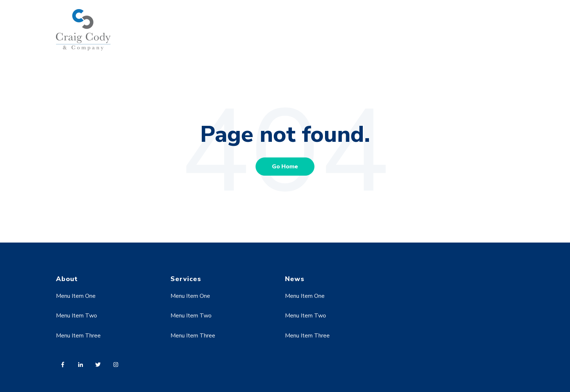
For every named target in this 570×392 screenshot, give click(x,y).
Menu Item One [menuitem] (76, 296)
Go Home (285, 167)
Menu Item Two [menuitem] (77, 316)
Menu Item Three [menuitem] (78, 336)
